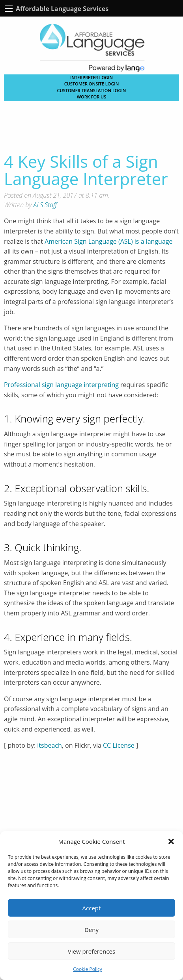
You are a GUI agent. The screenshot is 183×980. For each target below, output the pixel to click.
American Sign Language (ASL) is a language (108, 241)
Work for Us (92, 97)
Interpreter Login (91, 77)
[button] (171, 841)
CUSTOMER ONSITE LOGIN (92, 84)
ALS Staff (45, 205)
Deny (91, 930)
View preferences (91, 951)
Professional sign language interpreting (61, 385)
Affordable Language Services (62, 9)
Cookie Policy (87, 969)
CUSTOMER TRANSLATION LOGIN (92, 90)
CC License (119, 745)
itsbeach (49, 745)
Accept (92, 908)
